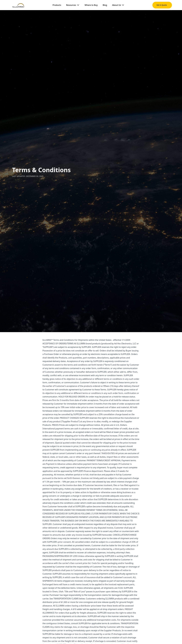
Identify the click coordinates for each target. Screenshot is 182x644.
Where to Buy (91, 5)
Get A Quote (162, 5)
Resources (73, 5)
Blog (105, 5)
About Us (118, 5)
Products (57, 5)
